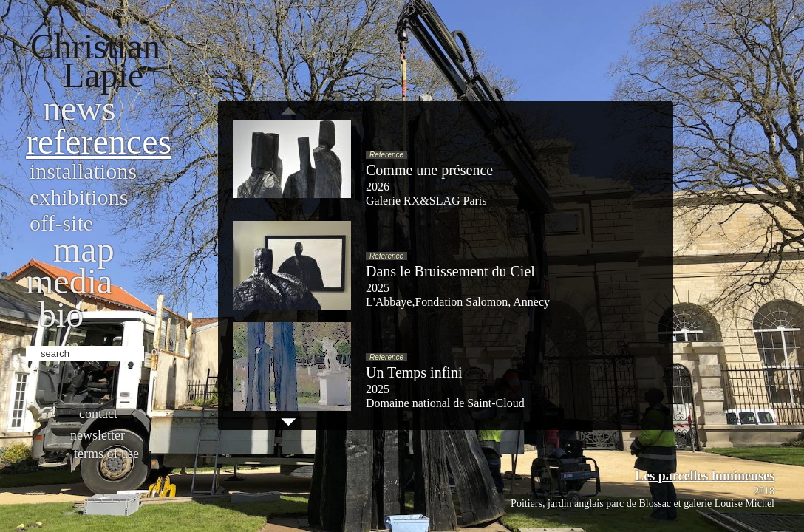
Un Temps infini (414, 372)
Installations (83, 171)
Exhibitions (79, 197)
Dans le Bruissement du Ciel (450, 271)
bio (61, 314)
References (99, 141)
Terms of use (106, 454)
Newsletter (98, 435)
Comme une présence (429, 170)
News (79, 108)
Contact (98, 414)
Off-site (61, 223)
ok (157, 352)
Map (84, 249)
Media (69, 281)
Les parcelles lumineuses (705, 476)
